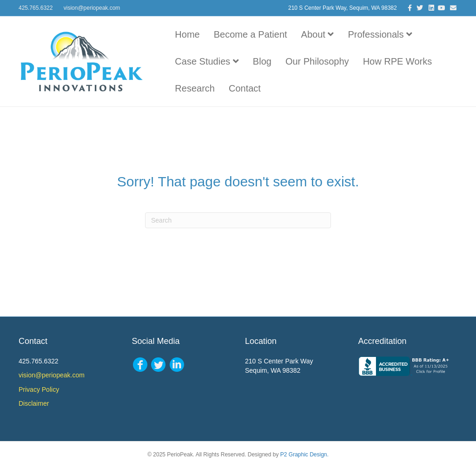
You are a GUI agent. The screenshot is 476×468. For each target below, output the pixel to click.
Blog (262, 61)
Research (195, 88)
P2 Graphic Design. (304, 455)
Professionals (380, 34)
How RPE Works (398, 61)
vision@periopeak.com (92, 8)
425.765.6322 (36, 8)
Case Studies (207, 61)
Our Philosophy (317, 61)
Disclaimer (34, 403)
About (318, 34)
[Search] (238, 220)
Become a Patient (251, 34)
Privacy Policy (39, 389)
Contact (245, 88)
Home (187, 34)
